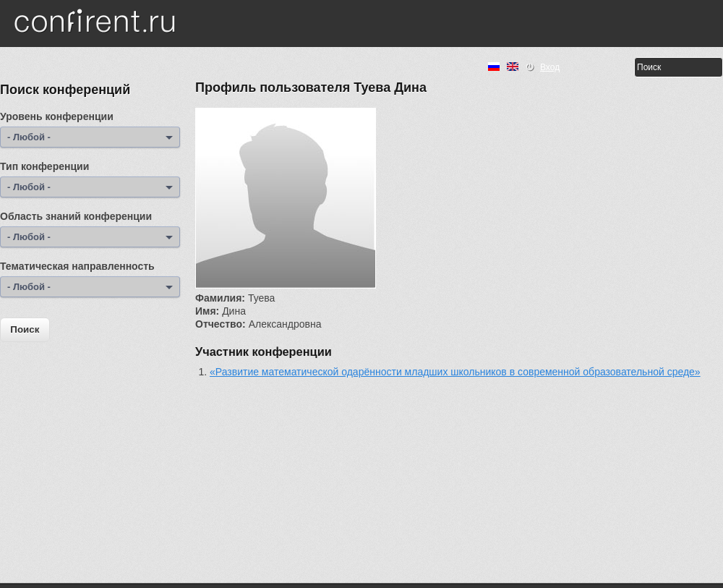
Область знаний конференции (76, 216)
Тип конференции (44, 166)
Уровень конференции (57, 116)
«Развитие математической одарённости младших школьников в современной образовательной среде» (455, 372)
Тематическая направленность (77, 266)
